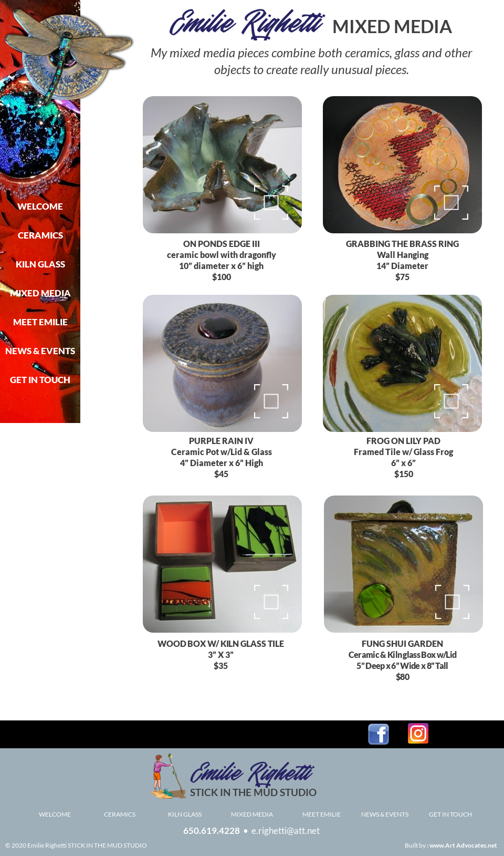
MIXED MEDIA (252, 814)
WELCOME (55, 814)
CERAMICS (120, 814)
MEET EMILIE (322, 814)
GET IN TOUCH (450, 814)
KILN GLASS (185, 814)
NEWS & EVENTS (385, 814)
